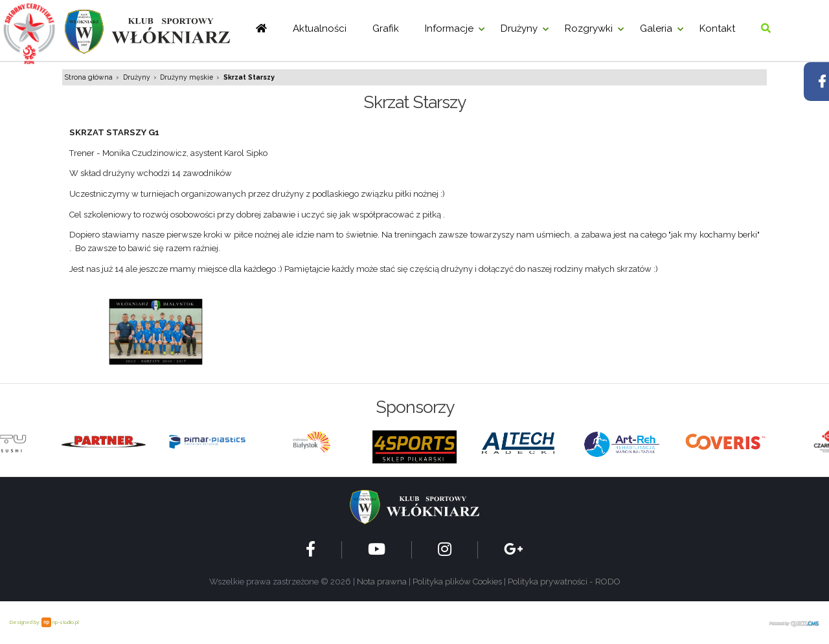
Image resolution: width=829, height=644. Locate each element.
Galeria (656, 28)
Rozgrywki (589, 28)
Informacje (449, 28)
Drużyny (519, 28)
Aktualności (320, 28)
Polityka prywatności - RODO (564, 582)
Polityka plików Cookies (457, 582)
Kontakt (717, 28)
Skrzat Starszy (249, 77)
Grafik (386, 28)
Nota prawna (382, 582)
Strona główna (89, 77)
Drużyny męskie (187, 77)
